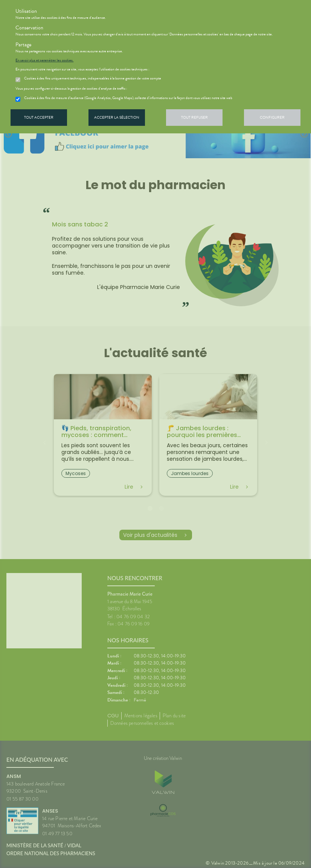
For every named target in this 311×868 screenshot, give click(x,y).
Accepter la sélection (117, 117)
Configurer (272, 117)
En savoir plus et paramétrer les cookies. (44, 60)
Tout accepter (39, 117)
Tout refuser (194, 117)
